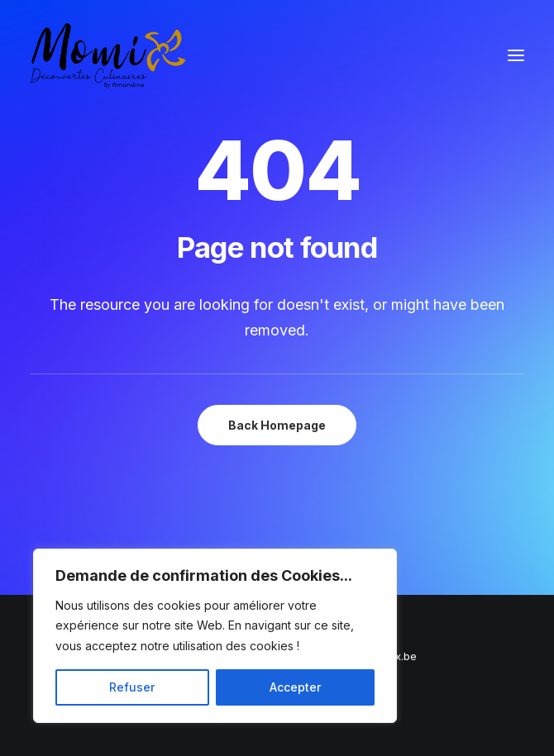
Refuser (132, 687)
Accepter (295, 687)
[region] (215, 636)
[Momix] (108, 55)
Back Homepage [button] (277, 425)
